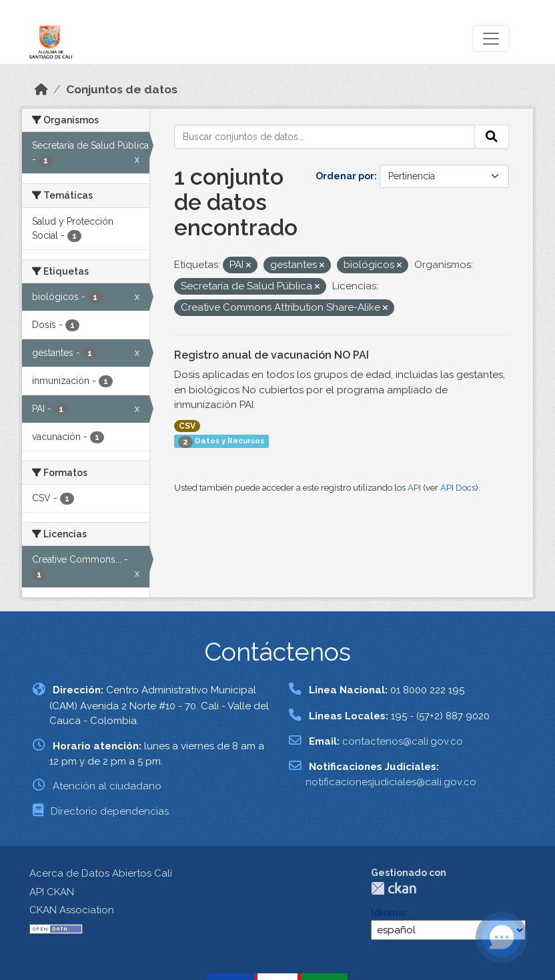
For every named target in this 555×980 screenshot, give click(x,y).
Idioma (388, 913)
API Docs (458, 488)
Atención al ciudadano (107, 786)
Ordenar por (345, 176)
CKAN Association (72, 910)
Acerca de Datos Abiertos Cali (101, 873)
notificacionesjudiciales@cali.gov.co (391, 782)
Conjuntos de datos (122, 89)
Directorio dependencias (110, 811)
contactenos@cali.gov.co (403, 741)
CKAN (394, 888)
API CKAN (52, 892)
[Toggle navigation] (491, 39)
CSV (187, 426)
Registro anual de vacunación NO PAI (271, 355)
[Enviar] (492, 137)
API (414, 488)
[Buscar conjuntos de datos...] (325, 137)
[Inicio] (41, 89)
